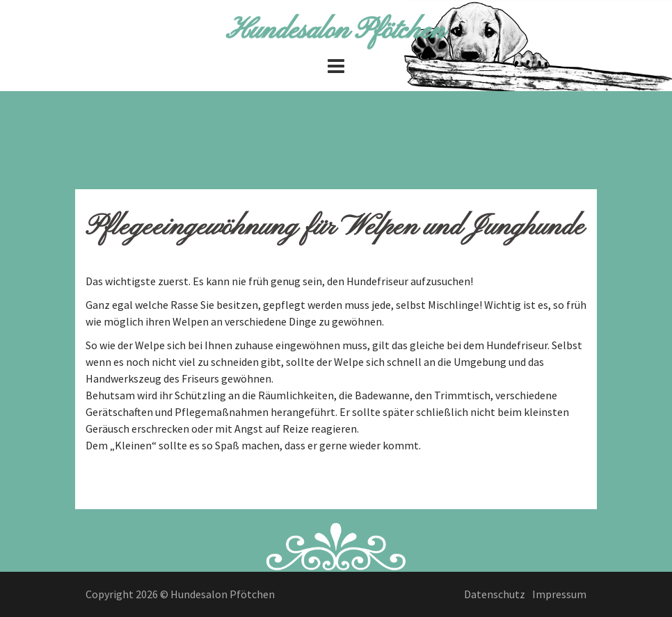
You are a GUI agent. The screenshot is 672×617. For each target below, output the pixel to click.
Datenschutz (495, 594)
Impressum (559, 594)
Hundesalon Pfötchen (336, 31)
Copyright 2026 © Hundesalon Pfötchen (180, 594)
